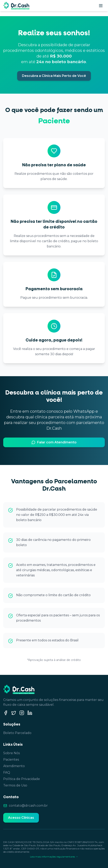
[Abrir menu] (101, 6)
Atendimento (14, 766)
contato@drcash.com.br (28, 806)
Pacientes (11, 760)
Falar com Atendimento (54, 442)
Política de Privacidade (22, 779)
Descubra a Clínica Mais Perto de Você (54, 76)
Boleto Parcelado (17, 733)
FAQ (7, 772)
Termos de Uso (15, 785)
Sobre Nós (11, 753)
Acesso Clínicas (21, 818)
